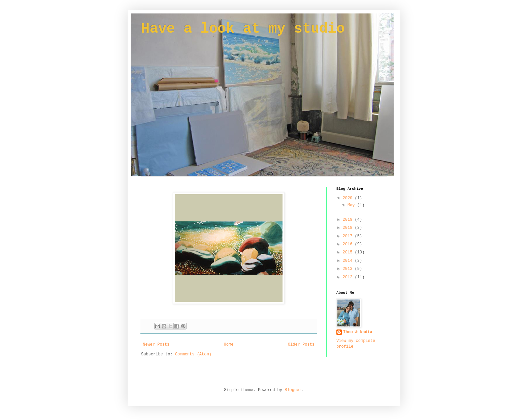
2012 (349, 277)
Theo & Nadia (358, 332)
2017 (349, 236)
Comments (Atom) (193, 354)
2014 (349, 261)
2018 (349, 228)
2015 (349, 252)
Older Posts (301, 345)
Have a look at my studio (243, 29)
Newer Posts (156, 345)
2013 (349, 269)
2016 (349, 244)
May (352, 205)
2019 (349, 220)
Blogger (293, 390)
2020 (349, 198)
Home (229, 345)
